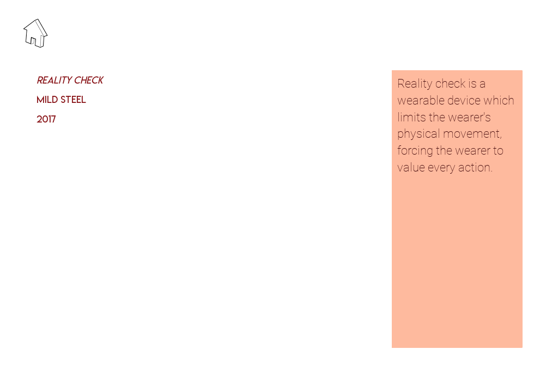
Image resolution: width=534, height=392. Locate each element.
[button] (324, 209)
